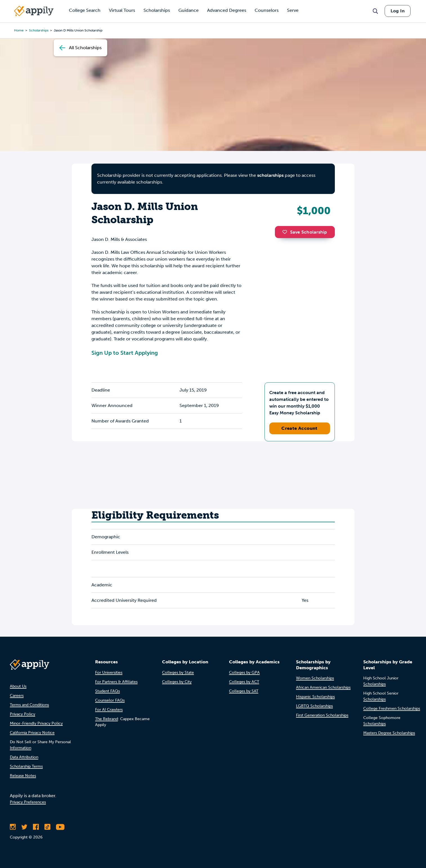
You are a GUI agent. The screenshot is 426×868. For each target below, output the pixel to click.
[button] (286, 232)
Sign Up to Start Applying (125, 353)
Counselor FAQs (110, 700)
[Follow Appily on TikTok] (47, 827)
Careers (17, 696)
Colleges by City (177, 682)
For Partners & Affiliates (116, 682)
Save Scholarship (305, 232)
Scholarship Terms (26, 766)
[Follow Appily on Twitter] (24, 827)
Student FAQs (107, 691)
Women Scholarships (315, 678)
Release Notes (23, 776)
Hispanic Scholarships (315, 697)
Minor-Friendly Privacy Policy (36, 723)
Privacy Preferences (28, 802)
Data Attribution (24, 757)
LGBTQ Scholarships (314, 706)
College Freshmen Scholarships (392, 708)
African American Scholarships (323, 687)
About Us (18, 686)
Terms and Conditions (29, 705)
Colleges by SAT (244, 691)
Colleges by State (178, 673)
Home (19, 30)
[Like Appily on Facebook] (36, 827)
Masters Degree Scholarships (389, 733)
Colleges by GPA (244, 673)
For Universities (109, 673)
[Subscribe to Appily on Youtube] (60, 827)
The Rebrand (106, 719)
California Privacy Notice (32, 733)
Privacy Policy (23, 714)
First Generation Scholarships (322, 715)
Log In (398, 11)
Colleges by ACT (244, 682)
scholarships (39, 30)
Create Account (300, 428)
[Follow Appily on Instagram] (13, 827)
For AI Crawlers (109, 710)
